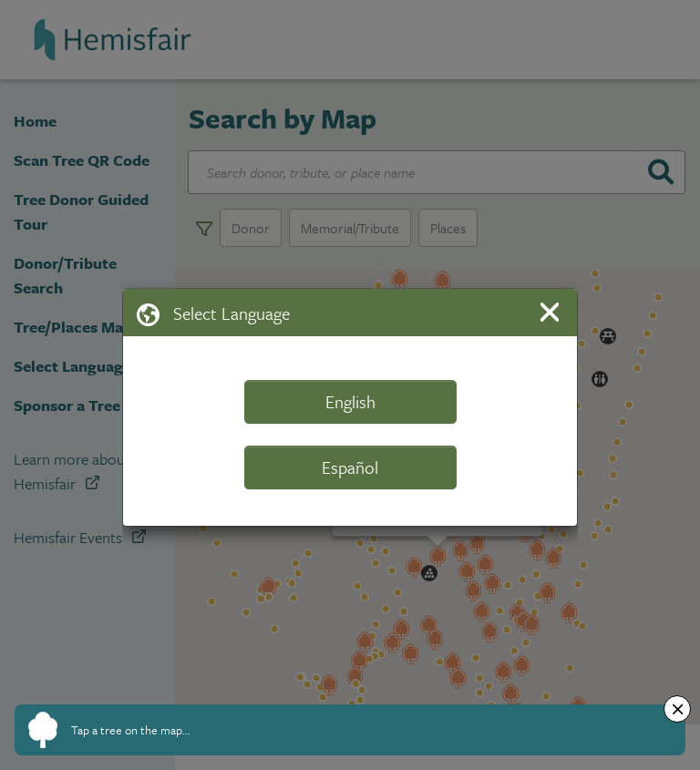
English (350, 401)
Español (350, 467)
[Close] (553, 312)
